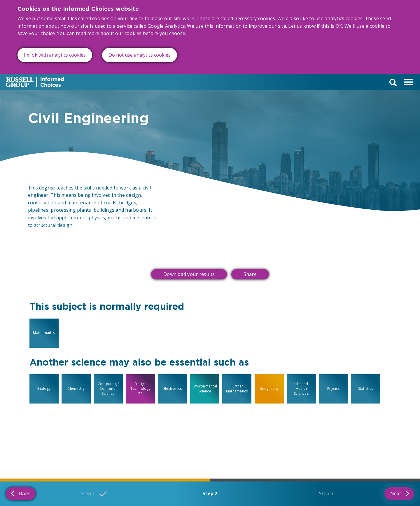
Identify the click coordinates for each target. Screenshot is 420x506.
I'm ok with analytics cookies (55, 55)
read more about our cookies (109, 33)
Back (20, 493)
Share (250, 274)
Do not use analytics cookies (140, 55)
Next (400, 493)
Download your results (189, 274)
